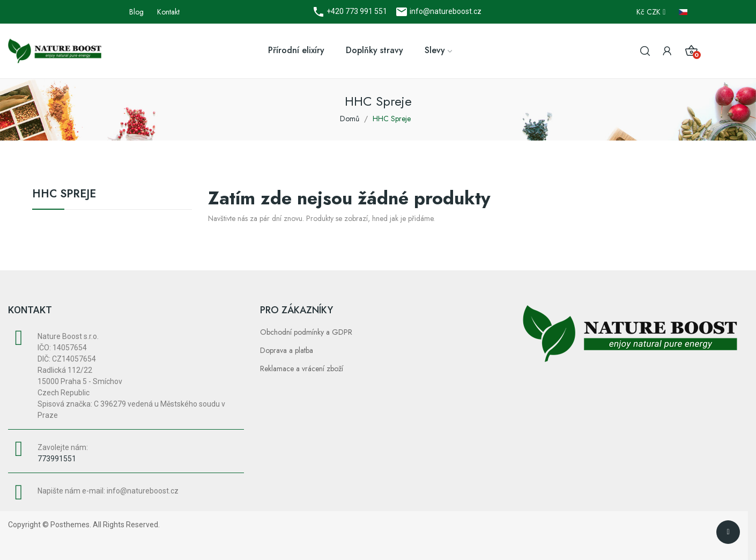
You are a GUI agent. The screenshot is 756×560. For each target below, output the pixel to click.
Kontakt (168, 12)
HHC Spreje (64, 195)
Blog (136, 12)
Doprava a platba (287, 350)
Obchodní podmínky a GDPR (306, 332)
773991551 (57, 459)
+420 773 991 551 (356, 11)
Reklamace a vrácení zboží (302, 369)
